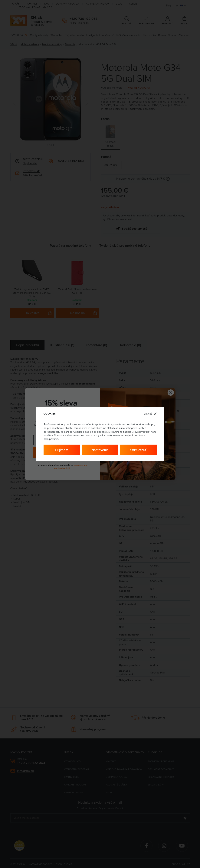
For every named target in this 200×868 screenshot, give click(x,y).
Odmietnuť (138, 450)
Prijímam (62, 450)
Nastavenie (100, 450)
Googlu (78, 432)
